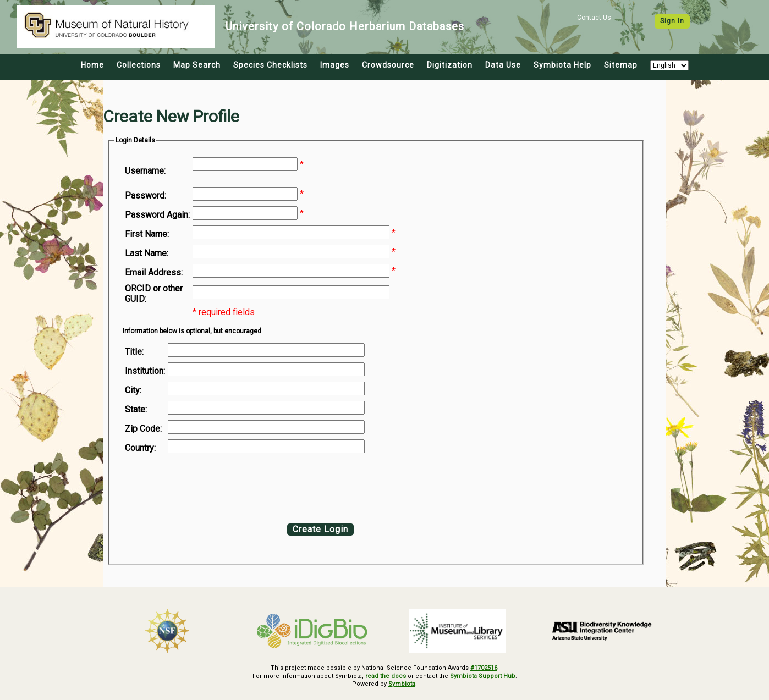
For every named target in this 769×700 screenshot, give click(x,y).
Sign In (672, 21)
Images (335, 65)
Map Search (197, 65)
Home (92, 65)
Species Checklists (270, 65)
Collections (139, 65)
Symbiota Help (562, 65)
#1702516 (484, 668)
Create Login (320, 529)
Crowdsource (388, 65)
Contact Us (594, 18)
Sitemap (621, 65)
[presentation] (214, 486)
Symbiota (402, 684)
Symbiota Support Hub (483, 676)
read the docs (386, 676)
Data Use (503, 65)
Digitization (450, 65)
